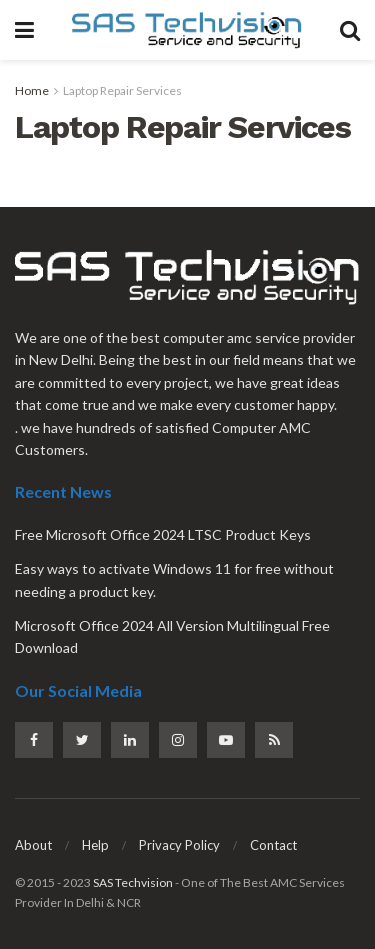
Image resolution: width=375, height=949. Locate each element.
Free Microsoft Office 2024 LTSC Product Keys (163, 534)
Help (95, 845)
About (33, 845)
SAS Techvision (133, 882)
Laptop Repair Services (122, 90)
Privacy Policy (179, 845)
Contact (273, 845)
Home (32, 90)
